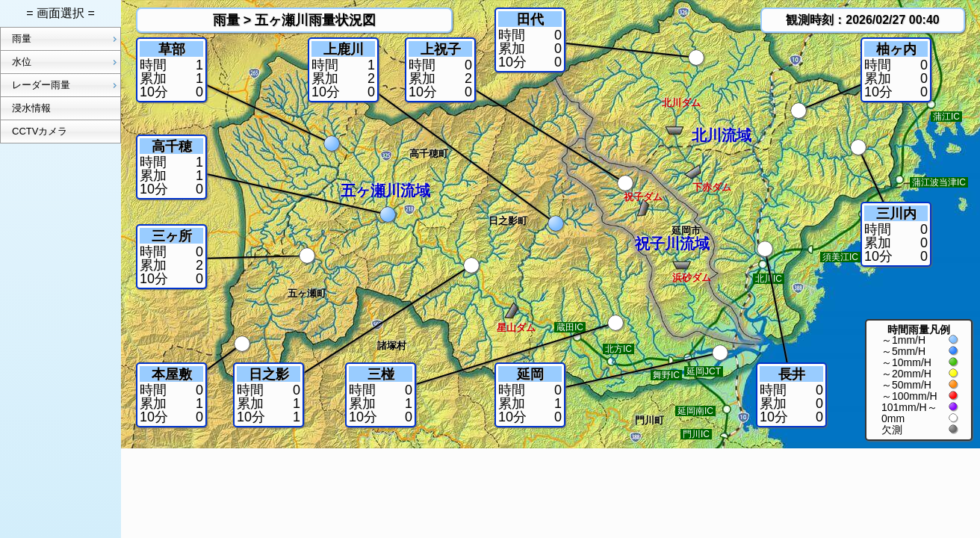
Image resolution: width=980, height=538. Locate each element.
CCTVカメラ (40, 131)
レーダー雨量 (66, 85)
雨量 (66, 39)
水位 (66, 62)
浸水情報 (31, 108)
